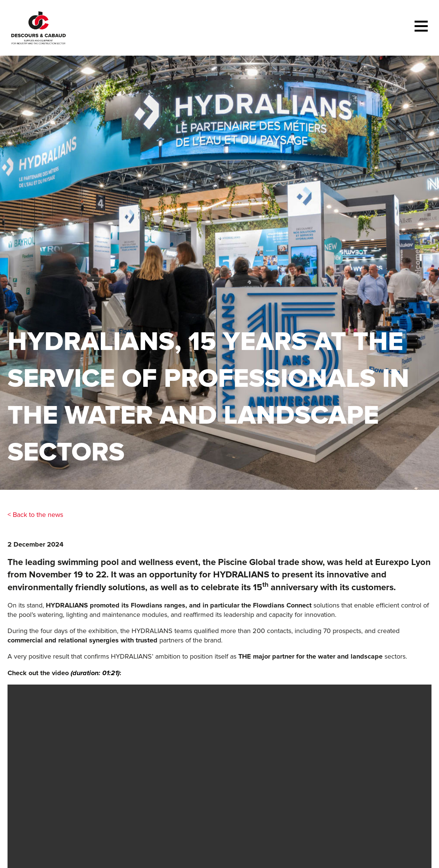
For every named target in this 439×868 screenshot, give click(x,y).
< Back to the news (35, 515)
